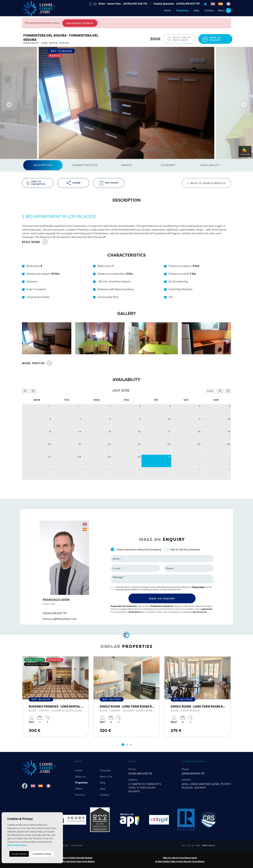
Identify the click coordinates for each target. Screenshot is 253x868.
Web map (77, 845)
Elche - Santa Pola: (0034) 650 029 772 (123, 4)
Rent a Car (106, 777)
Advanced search (80, 23)
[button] (126, 363)
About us (80, 777)
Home (168, 10)
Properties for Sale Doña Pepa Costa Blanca (73, 861)
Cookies (63, 845)
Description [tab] (43, 165)
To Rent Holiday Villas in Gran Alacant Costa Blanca (180, 861)
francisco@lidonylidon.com (60, 619)
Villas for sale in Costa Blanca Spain (180, 858)
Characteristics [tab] (85, 165)
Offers (79, 789)
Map (197, 10)
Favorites (105, 770)
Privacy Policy (199, 587)
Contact (209, 10)
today (210, 391)
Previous (8, 105)
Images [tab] (126, 165)
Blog (103, 783)
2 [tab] (127, 745)
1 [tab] (123, 745)
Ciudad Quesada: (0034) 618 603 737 (177, 4)
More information (17, 845)
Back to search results (206, 183)
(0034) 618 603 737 (55, 613)
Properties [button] (182, 10)
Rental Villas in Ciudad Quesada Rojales (73, 858)
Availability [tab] (210, 165)
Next (245, 105)
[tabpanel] (56, 697)
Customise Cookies (42, 854)
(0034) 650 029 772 (140, 774)
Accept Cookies (19, 854)
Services (80, 795)
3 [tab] (131, 745)
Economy (168, 165)
